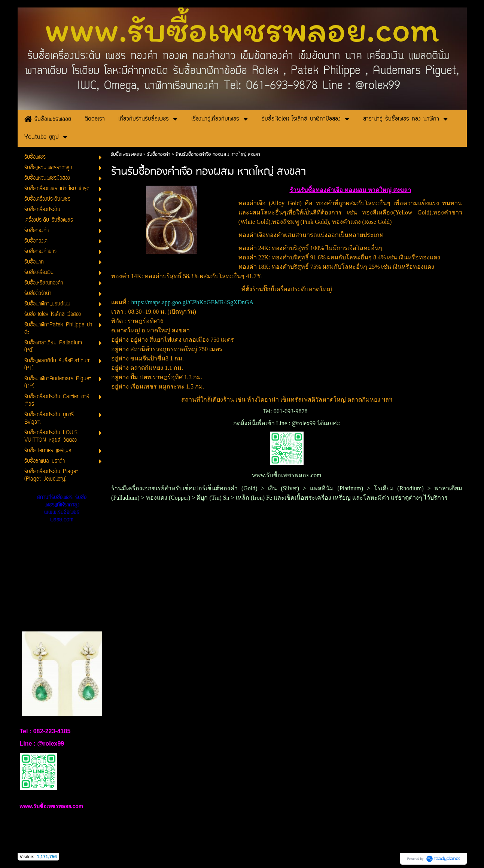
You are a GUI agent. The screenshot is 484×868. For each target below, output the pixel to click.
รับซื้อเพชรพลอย (126, 154)
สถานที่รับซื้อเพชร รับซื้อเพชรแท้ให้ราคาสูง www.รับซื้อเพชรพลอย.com (62, 509)
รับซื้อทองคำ (159, 154)
